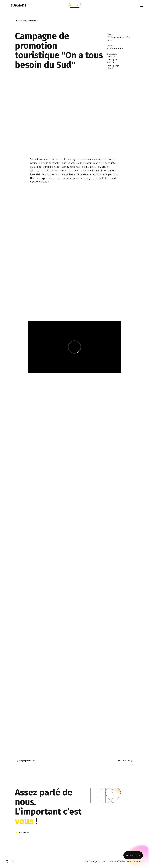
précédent (26, 761)
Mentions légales (92, 862)
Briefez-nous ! (133, 855)
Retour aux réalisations (27, 21)
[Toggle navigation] (141, 5)
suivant (125, 761)
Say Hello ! (24, 833)
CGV (104, 862)
